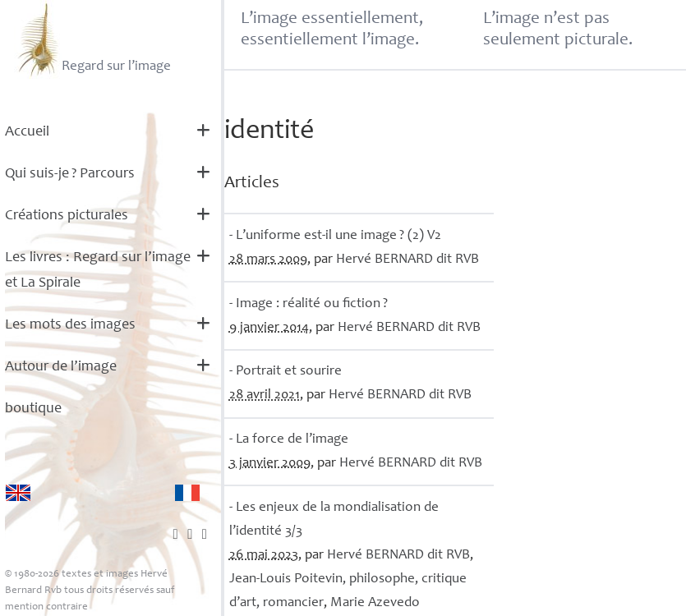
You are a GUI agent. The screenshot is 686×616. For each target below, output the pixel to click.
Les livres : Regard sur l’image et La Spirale (98, 271)
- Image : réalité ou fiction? (308, 304)
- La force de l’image (289, 440)
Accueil (27, 132)
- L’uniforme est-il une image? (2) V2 (335, 236)
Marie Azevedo (375, 603)
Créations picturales (67, 216)
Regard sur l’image (92, 39)
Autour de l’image (61, 367)
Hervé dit (407, 260)
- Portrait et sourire (285, 372)
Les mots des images (70, 325)
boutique (33, 409)
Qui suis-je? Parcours (70, 174)
